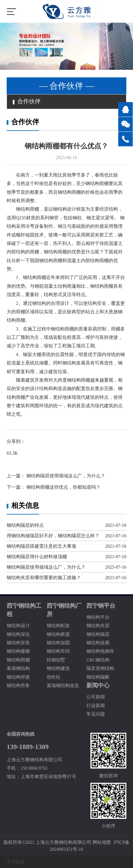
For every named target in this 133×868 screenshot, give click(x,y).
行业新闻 (96, 706)
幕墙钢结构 (18, 668)
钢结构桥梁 (58, 634)
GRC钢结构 (98, 660)
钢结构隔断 (98, 677)
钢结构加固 (58, 643)
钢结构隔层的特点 (25, 525)
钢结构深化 (18, 634)
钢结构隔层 (98, 634)
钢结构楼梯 (18, 651)
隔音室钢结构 (100, 668)
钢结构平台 (98, 617)
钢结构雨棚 (18, 660)
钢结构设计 (18, 626)
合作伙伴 (27, 101)
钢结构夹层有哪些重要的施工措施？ (44, 578)
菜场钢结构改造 (63, 685)
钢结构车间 (58, 651)
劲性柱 (54, 677)
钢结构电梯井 (100, 651)
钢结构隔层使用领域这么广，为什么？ (65, 476)
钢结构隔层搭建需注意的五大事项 (41, 546)
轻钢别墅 (56, 660)
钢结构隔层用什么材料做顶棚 (37, 557)
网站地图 (102, 842)
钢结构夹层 (98, 626)
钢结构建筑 (58, 668)
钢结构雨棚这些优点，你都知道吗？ (63, 487)
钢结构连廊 (98, 643)
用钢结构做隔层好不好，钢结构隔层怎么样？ (53, 536)
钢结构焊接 (18, 677)
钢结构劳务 (18, 685)
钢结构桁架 (58, 626)
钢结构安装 (18, 643)
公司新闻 (96, 697)
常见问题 (96, 714)
